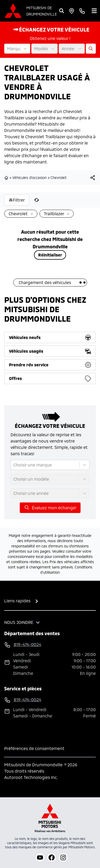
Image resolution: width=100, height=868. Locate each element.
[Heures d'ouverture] (72, 11)
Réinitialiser (50, 255)
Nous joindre (19, 622)
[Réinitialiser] (37, 200)
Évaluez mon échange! (50, 507)
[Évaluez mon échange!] (91, 49)
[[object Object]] (93, 178)
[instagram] (63, 857)
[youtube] (40, 857)
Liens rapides (17, 601)
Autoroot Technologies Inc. (31, 777)
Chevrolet (59, 178)
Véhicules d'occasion (29, 178)
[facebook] (52, 857)
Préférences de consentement (34, 748)
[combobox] (8, 49)
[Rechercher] (62, 11)
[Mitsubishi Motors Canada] (50, 818)
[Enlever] (31, 214)
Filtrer (17, 200)
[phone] (82, 11)
